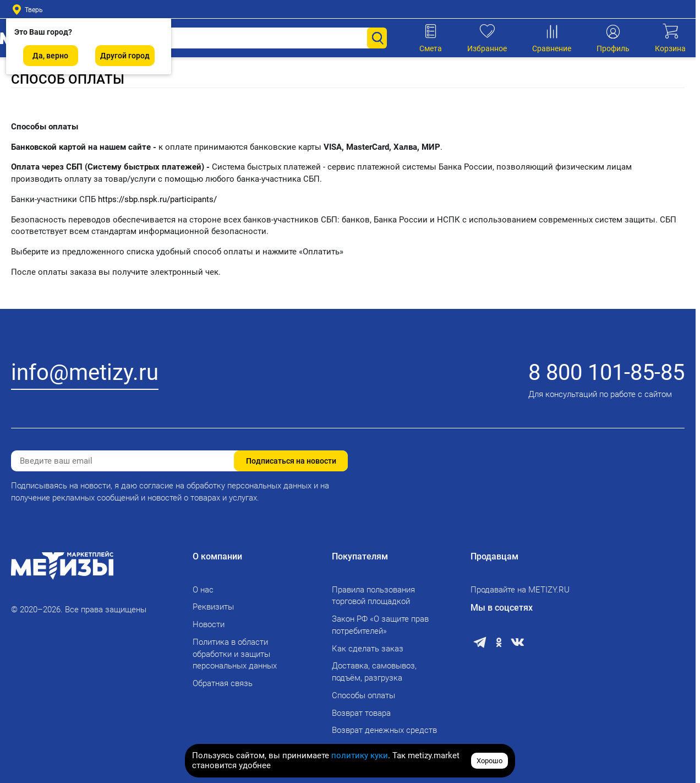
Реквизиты (213, 607)
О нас (203, 590)
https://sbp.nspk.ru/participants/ (157, 199)
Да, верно (50, 56)
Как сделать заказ (368, 649)
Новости (209, 624)
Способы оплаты (363, 695)
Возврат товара (361, 713)
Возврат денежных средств (384, 730)
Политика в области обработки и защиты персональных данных (235, 654)
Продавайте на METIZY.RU (520, 590)
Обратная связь (223, 683)
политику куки (360, 755)
